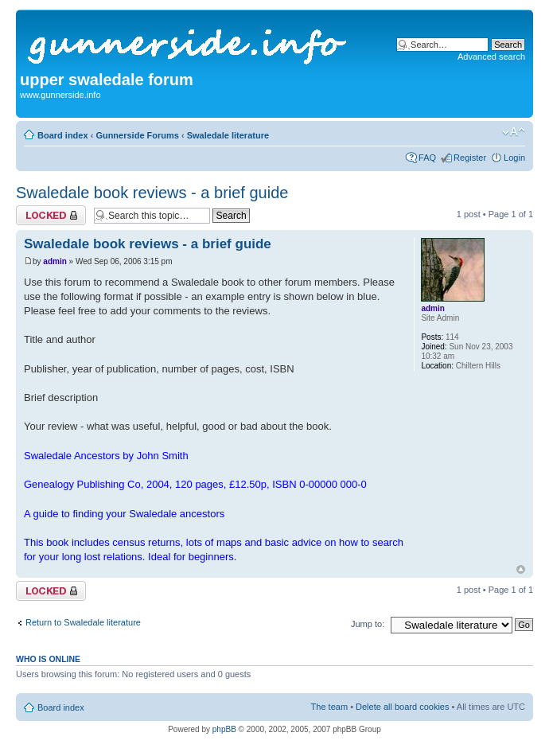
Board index (63, 135)
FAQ (427, 158)
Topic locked (51, 215)
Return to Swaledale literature (83, 622)
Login (514, 158)
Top (521, 569)
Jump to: (368, 624)
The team (329, 707)
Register (470, 158)
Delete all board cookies (402, 707)
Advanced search (491, 57)
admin (55, 261)
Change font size (514, 132)
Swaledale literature (228, 135)
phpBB (224, 729)
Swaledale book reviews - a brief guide (152, 193)
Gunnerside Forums (137, 135)
